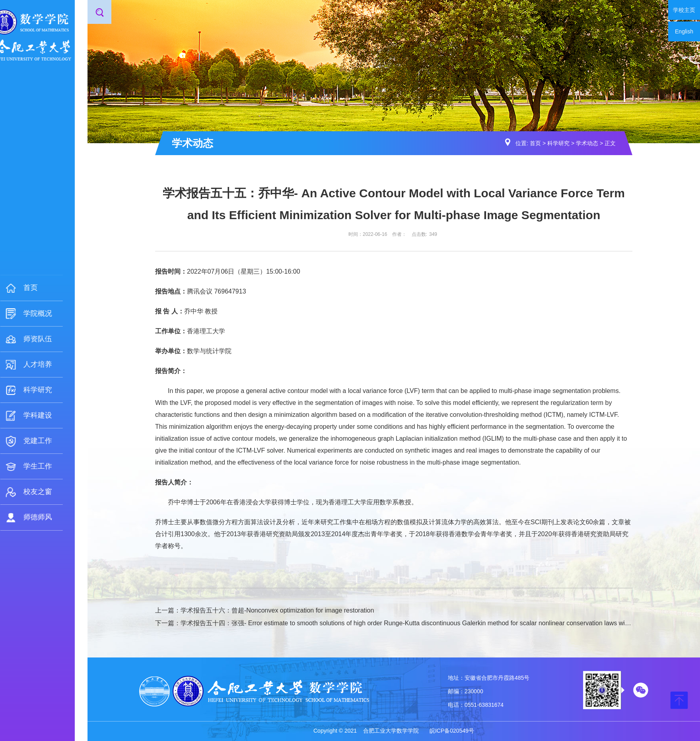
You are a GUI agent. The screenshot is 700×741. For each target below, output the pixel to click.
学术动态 (587, 143)
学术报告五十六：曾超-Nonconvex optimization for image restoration (277, 610)
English (684, 31)
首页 (535, 143)
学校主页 (684, 10)
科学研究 (558, 143)
